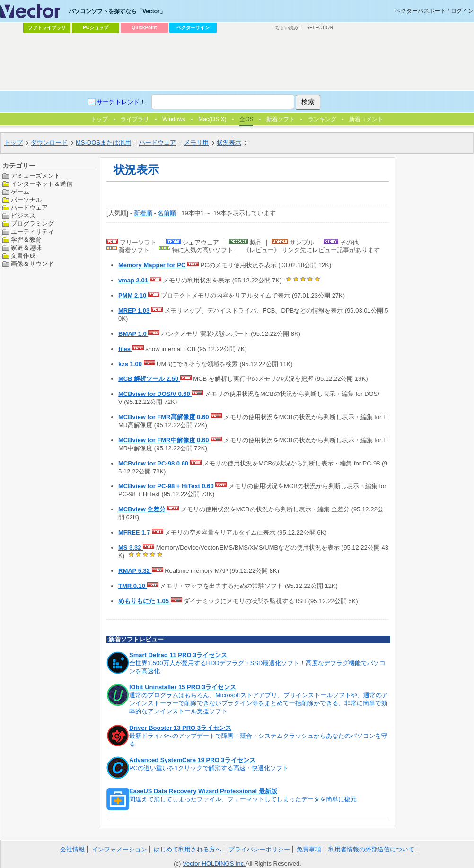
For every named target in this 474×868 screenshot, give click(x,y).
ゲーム (20, 192)
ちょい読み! (287, 28)
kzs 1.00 (131, 364)
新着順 (143, 213)
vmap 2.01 (134, 280)
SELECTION (320, 28)
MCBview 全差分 (143, 509)
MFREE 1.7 (135, 532)
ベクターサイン (193, 28)
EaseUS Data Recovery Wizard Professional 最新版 (203, 791)
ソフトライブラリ (47, 28)
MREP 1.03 (135, 311)
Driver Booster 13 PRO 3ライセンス (180, 728)
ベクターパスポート (421, 11)
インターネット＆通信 (42, 184)
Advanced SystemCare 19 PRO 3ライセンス (192, 760)
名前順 (167, 213)
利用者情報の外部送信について (371, 849)
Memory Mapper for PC (153, 265)
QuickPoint (145, 28)
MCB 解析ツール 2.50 (149, 379)
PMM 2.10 (133, 295)
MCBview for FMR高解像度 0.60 (164, 417)
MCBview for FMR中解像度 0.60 (164, 440)
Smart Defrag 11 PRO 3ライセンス (178, 655)
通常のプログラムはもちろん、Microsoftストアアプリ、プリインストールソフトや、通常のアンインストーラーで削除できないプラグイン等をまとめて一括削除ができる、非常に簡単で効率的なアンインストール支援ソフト (259, 703)
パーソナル (26, 200)
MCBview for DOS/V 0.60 (155, 394)
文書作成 (23, 256)
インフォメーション (119, 849)
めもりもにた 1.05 (145, 601)
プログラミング (32, 224)
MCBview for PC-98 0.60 (154, 463)
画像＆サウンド (32, 264)
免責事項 (309, 849)
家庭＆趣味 (26, 248)
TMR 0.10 (133, 586)
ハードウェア (29, 207)
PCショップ (96, 28)
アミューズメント (35, 176)
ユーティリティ (32, 232)
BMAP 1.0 (133, 334)
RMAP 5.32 (135, 571)
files (125, 349)
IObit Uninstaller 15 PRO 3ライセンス (183, 687)
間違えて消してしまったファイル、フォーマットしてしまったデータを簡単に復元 (243, 799)
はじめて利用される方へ (188, 849)
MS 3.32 (131, 548)
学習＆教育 (26, 240)
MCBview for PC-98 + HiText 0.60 (167, 486)
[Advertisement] (159, 107)
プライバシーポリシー (259, 849)
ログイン (462, 11)
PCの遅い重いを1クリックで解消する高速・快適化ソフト (209, 768)
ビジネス (23, 215)
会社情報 (72, 849)
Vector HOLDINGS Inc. (214, 864)
